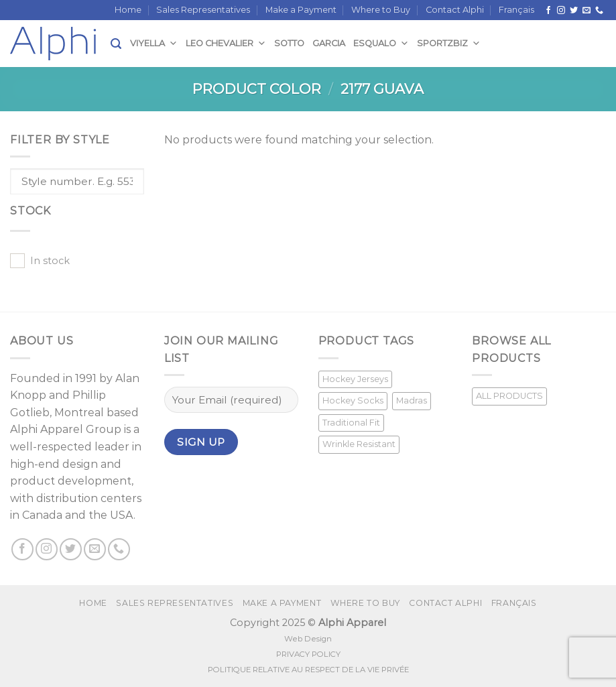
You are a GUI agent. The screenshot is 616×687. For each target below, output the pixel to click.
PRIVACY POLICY (308, 654)
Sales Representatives (203, 10)
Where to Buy (381, 10)
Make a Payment (301, 10)
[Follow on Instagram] (561, 11)
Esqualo (381, 43)
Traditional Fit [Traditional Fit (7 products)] (351, 423)
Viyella (154, 43)
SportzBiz (449, 43)
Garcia (329, 43)
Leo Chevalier (226, 43)
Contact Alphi (455, 10)
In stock (50, 261)
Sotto (289, 43)
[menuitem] (516, 10)
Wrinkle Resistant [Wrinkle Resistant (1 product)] (359, 444)
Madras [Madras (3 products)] (412, 400)
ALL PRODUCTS (509, 396)
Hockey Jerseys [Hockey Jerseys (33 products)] (355, 379)
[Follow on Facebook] (548, 11)
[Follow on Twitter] (574, 11)
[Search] (116, 44)
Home (128, 10)
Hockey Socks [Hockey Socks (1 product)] (353, 400)
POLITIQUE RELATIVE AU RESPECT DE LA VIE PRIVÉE (308, 670)
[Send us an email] (587, 11)
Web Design (308, 639)
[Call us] (599, 11)
